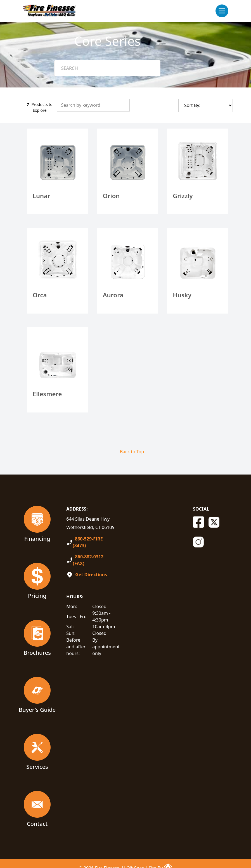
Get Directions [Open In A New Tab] (91, 575)
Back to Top (132, 452)
